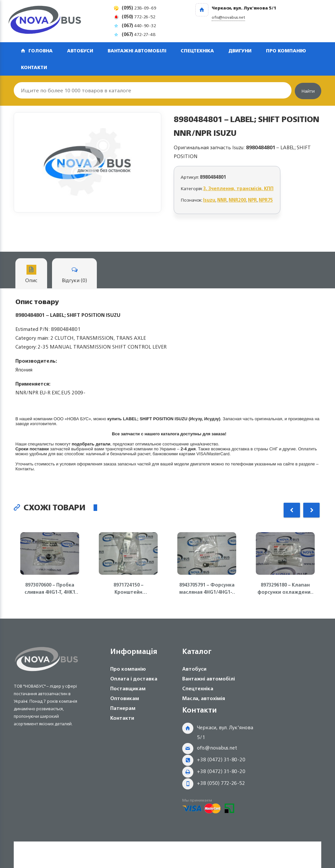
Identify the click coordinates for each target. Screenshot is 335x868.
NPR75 (266, 200)
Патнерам (123, 708)
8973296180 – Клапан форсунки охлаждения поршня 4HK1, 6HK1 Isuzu (285, 588)
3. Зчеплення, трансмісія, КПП (238, 188)
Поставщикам (128, 688)
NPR (252, 200)
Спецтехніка (197, 51)
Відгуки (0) (74, 275)
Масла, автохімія (204, 698)
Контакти (34, 67)
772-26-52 (139, 17)
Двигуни (240, 51)
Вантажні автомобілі (137, 51)
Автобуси (80, 51)
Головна (41, 51)
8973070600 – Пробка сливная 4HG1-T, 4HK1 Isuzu (50, 588)
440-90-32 (139, 25)
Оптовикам (125, 698)
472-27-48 (139, 34)
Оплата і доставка (134, 679)
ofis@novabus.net (217, 748)
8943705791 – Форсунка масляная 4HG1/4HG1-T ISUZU (207, 588)
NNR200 (237, 200)
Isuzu (209, 200)
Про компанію (286, 51)
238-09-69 (139, 8)
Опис (31, 275)
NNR (222, 200)
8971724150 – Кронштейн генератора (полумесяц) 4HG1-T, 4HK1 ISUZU (128, 588)
